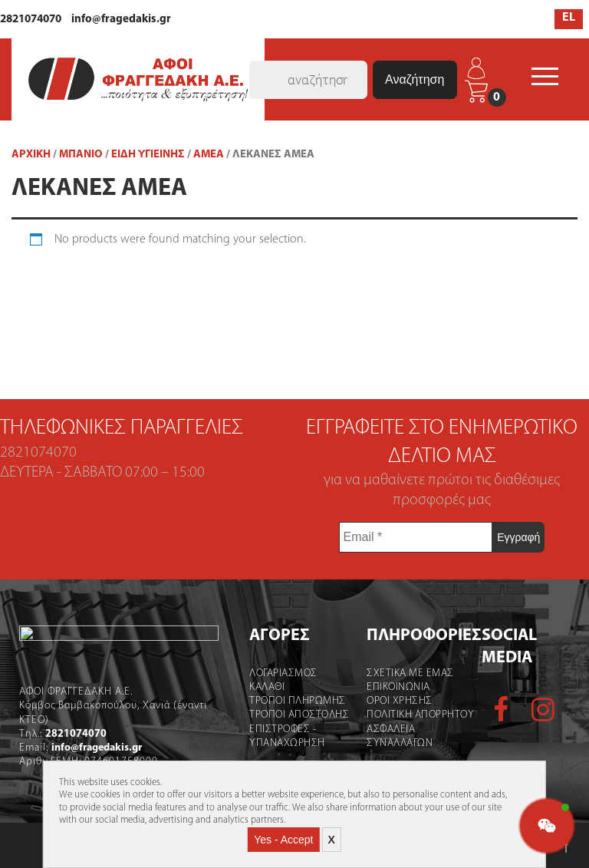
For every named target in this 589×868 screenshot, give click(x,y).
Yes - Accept (283, 840)
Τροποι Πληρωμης (287, 701)
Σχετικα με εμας (406, 673)
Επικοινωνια (394, 687)
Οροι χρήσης (395, 701)
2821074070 (31, 20)
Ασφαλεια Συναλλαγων (395, 736)
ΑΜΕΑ (209, 155)
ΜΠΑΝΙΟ (81, 155)
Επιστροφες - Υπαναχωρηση (276, 736)
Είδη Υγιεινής (148, 155)
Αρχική (31, 155)
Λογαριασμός (273, 673)
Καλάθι (256, 687)
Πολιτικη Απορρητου (416, 715)
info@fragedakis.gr (121, 20)
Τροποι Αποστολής (288, 715)
